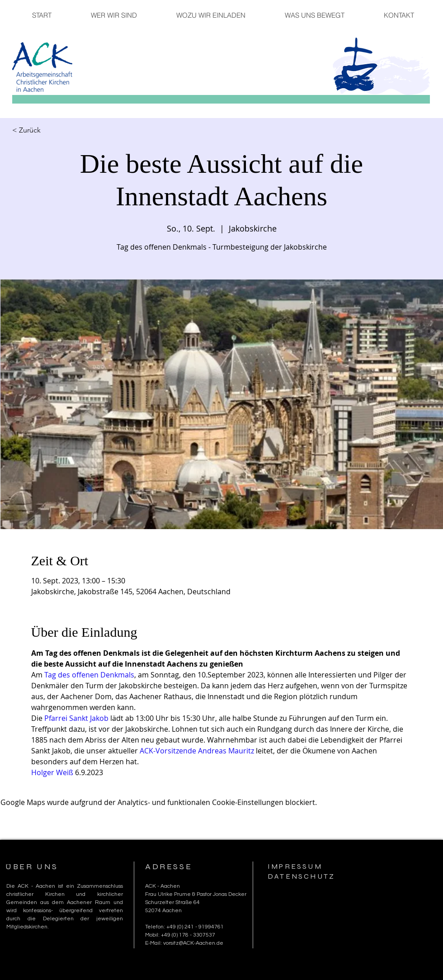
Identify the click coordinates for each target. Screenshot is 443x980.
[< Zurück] (42, 130)
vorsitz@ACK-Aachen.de (193, 943)
